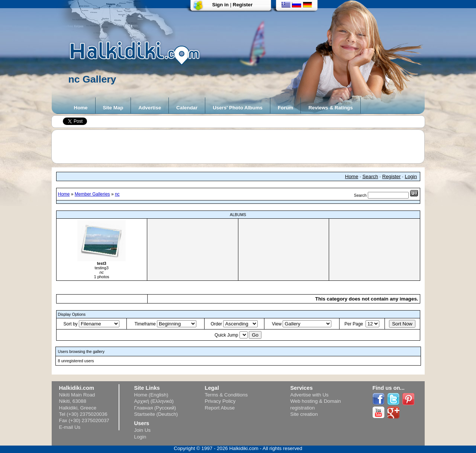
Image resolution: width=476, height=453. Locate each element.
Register (243, 5)
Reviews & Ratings (330, 108)
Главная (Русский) (155, 408)
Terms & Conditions (226, 395)
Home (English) (151, 395)
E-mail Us (70, 427)
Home (81, 108)
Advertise (150, 108)
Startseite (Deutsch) (156, 414)
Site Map (113, 108)
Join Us (142, 430)
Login (411, 176)
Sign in (221, 5)
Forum (285, 108)
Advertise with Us (310, 395)
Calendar (187, 108)
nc (117, 194)
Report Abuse (220, 408)
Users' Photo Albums (238, 108)
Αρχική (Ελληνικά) (154, 401)
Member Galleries (92, 194)
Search (370, 176)
